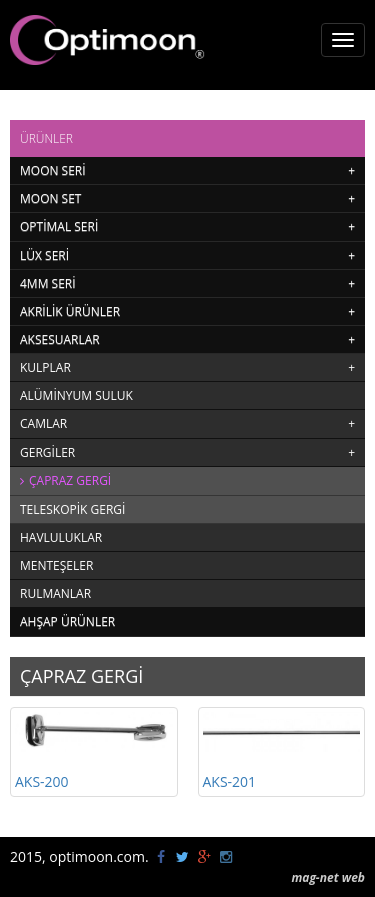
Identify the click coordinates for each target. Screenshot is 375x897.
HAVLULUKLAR (61, 537)
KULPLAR (45, 367)
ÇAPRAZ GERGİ (70, 480)
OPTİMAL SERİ (59, 226)
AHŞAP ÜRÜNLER (67, 621)
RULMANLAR (55, 593)
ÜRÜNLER (46, 138)
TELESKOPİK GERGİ (72, 509)
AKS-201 (282, 751)
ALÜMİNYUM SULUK (76, 395)
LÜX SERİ (44, 255)
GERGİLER (47, 452)
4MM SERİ (48, 283)
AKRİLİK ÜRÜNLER (70, 311)
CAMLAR (43, 423)
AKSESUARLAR (60, 339)
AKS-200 (94, 751)
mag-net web (328, 877)
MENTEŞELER (56, 565)
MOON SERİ (53, 170)
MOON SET (50, 198)
